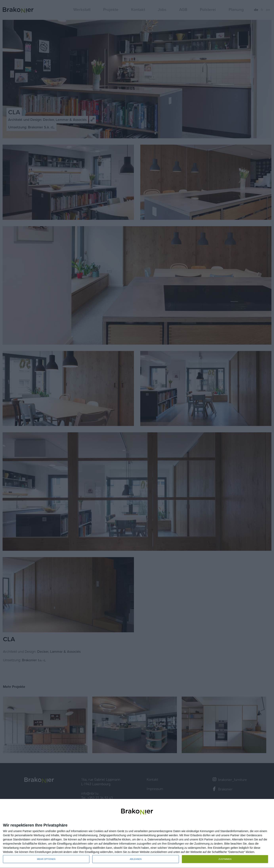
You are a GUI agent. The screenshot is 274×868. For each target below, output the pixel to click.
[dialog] (137, 834)
